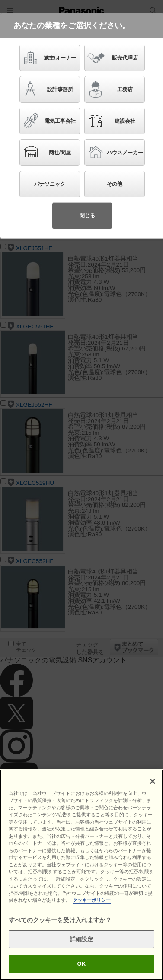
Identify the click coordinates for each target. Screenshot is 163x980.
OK (82, 964)
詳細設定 (81, 939)
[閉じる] (153, 781)
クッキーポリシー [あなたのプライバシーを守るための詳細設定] (92, 900)
